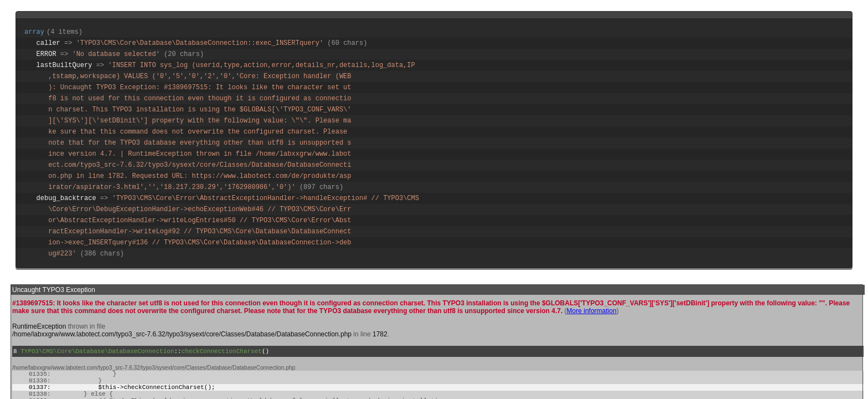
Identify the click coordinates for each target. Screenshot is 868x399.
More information (592, 311)
